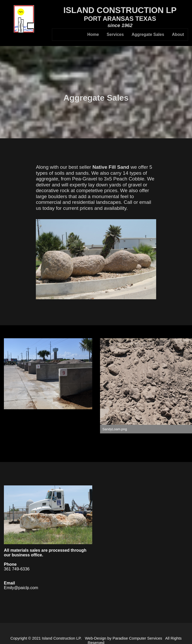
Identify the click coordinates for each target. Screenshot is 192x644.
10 (176, 442)
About (178, 34)
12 (187, 442)
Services (115, 34)
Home (93, 34)
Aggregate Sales (148, 34)
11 (181, 442)
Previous (108, 386)
